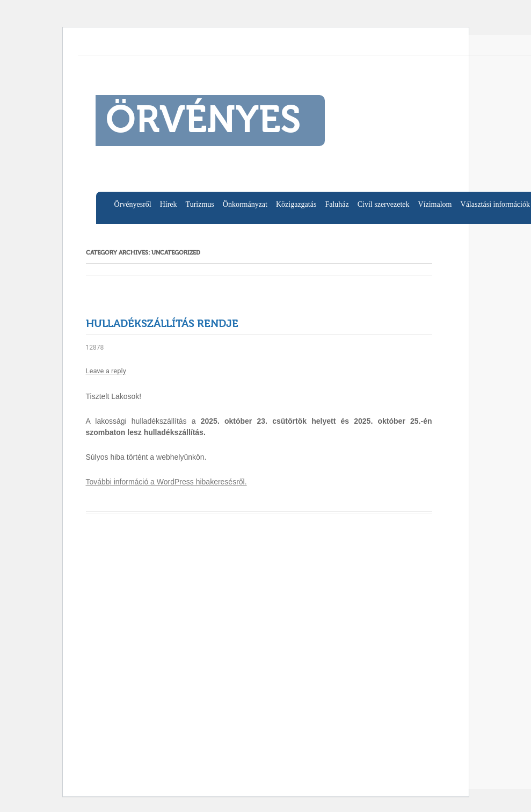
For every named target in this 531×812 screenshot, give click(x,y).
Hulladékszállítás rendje (162, 324)
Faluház (337, 204)
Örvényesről (133, 204)
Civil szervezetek (384, 204)
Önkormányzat (245, 204)
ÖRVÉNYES (203, 122)
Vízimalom (435, 204)
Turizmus (200, 204)
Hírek (169, 204)
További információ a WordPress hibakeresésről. (166, 482)
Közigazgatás (296, 204)
